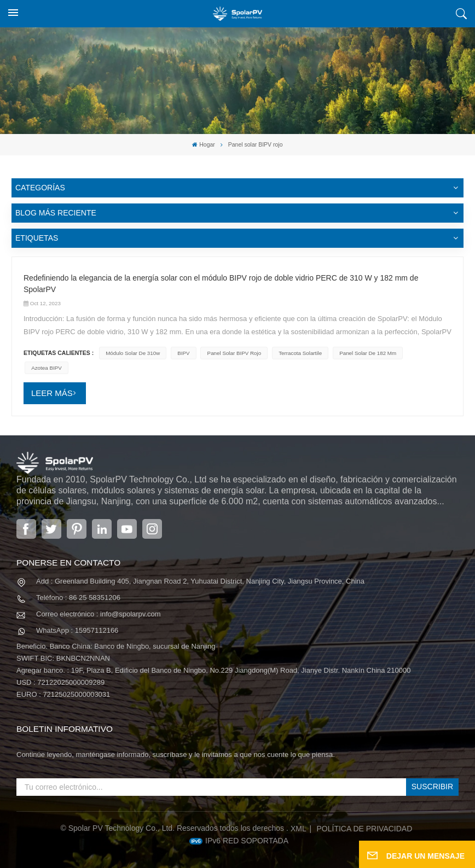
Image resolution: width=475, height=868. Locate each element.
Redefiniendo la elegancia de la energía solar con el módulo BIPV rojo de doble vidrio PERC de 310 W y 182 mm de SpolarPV (221, 284)
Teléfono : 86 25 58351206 (78, 598)
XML (299, 829)
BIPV (183, 353)
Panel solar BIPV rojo (234, 353)
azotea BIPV (47, 368)
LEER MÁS (52, 393)
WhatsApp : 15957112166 (77, 630)
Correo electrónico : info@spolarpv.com (99, 614)
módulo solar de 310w (133, 353)
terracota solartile (300, 353)
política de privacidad (365, 829)
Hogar (203, 145)
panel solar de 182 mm (368, 353)
